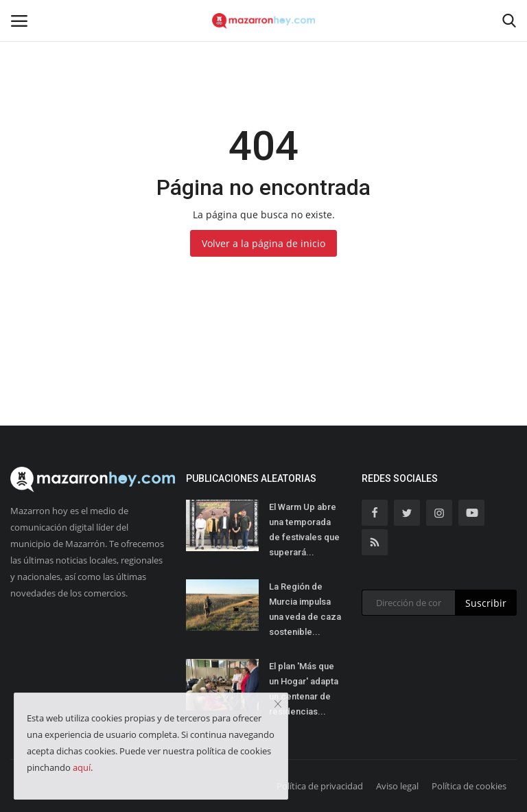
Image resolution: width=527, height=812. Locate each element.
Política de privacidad (320, 786)
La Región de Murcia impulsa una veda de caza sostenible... (305, 609)
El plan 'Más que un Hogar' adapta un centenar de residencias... (304, 689)
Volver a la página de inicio (263, 243)
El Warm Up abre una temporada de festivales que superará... (304, 530)
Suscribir (486, 603)
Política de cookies (469, 786)
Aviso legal (397, 786)
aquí (82, 767)
